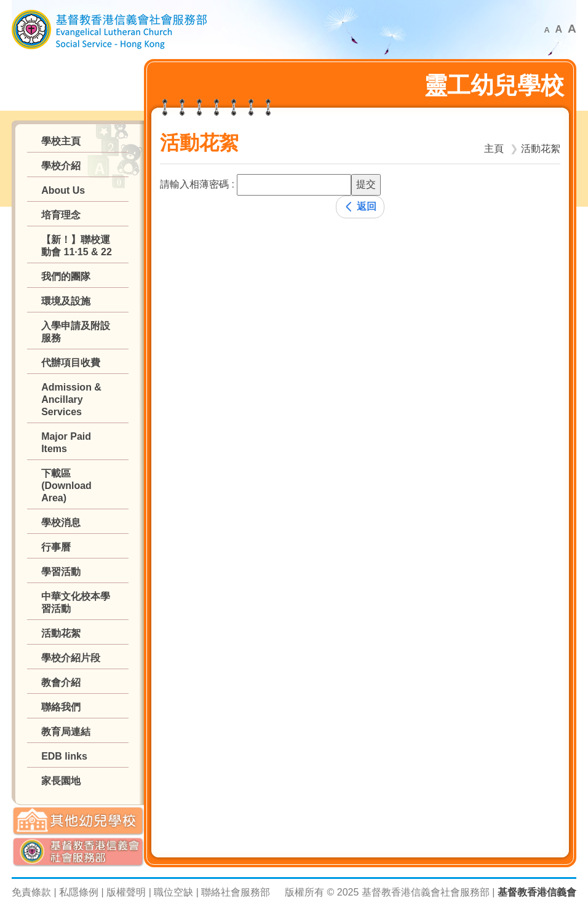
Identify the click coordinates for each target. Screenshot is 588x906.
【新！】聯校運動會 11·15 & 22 (77, 246)
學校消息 (61, 523)
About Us (63, 190)
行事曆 (56, 547)
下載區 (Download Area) (66, 486)
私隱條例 (79, 892)
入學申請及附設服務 (76, 332)
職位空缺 (173, 892)
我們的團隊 (66, 276)
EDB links (64, 756)
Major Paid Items (66, 443)
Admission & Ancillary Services (71, 399)
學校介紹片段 (71, 658)
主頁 (494, 149)
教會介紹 (61, 682)
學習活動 (61, 572)
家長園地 (61, 781)
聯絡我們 (61, 707)
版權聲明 (126, 892)
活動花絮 (61, 633)
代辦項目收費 (71, 363)
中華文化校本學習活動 (76, 602)
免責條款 (31, 892)
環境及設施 (66, 301)
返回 (360, 207)
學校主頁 (61, 141)
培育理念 (61, 215)
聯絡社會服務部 (236, 892)
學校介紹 (61, 166)
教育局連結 (66, 732)
